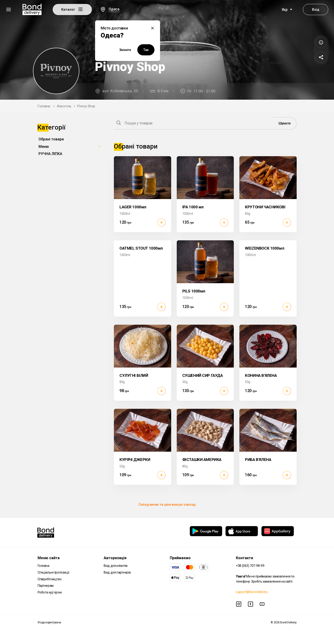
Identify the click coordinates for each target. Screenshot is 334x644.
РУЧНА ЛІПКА (50, 154)
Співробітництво (50, 579)
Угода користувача (49, 622)
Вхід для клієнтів (116, 566)
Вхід (315, 10)
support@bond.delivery (252, 592)
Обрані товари (51, 139)
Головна (44, 106)
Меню (44, 147)
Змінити (125, 50)
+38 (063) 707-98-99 (250, 566)
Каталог (72, 9)
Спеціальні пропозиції (53, 572)
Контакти (244, 558)
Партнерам (46, 586)
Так (146, 50)
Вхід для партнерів (117, 572)
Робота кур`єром (50, 592)
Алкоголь (64, 106)
